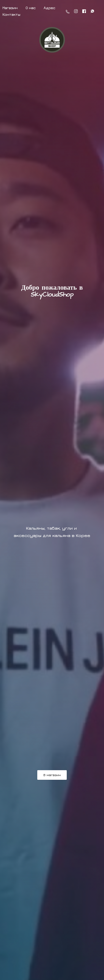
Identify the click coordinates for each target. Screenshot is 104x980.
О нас (31, 8)
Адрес (49, 8)
